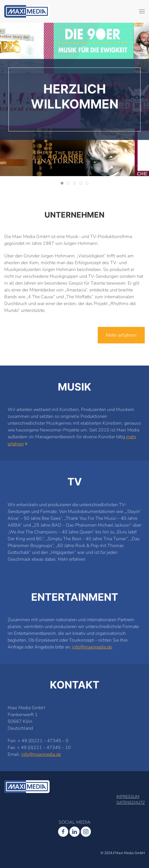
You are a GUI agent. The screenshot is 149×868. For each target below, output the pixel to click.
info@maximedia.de (92, 647)
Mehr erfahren (121, 335)
